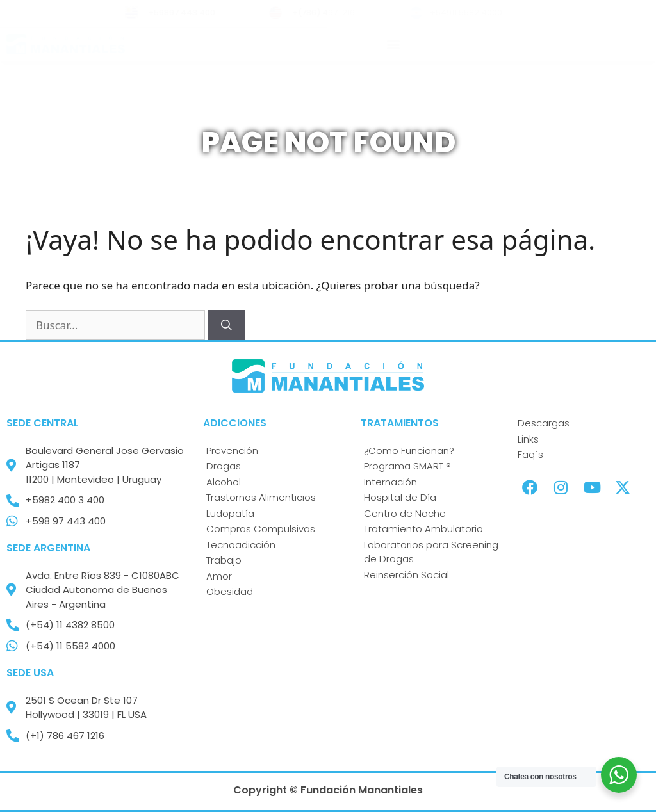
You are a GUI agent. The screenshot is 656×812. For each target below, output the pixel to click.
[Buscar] (226, 325)
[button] (394, 45)
